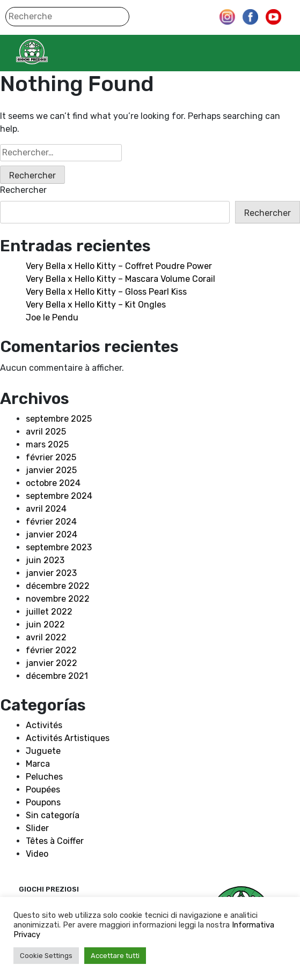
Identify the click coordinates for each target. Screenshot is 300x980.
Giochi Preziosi (53, 52)
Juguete (43, 751)
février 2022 (51, 650)
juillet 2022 (49, 612)
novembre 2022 (58, 599)
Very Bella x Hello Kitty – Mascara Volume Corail (120, 279)
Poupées (43, 790)
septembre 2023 (59, 547)
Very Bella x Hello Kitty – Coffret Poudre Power (119, 266)
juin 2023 (45, 560)
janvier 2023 (51, 573)
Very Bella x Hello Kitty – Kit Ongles (96, 305)
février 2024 (51, 522)
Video (37, 854)
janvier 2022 (52, 663)
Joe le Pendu (52, 317)
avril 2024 (46, 509)
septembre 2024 (59, 496)
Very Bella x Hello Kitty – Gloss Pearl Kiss (106, 292)
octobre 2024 (53, 483)
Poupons (43, 802)
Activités (44, 725)
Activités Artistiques (68, 738)
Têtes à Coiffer (55, 841)
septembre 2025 (59, 419)
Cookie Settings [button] (46, 956)
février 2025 (51, 457)
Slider (37, 828)
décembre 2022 (58, 586)
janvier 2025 (51, 470)
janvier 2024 (52, 534)
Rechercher (23, 190)
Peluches (44, 777)
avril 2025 (46, 432)
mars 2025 (47, 444)
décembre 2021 (57, 676)
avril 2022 (46, 637)
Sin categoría (53, 815)
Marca (38, 764)
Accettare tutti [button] (115, 956)
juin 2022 (45, 624)
